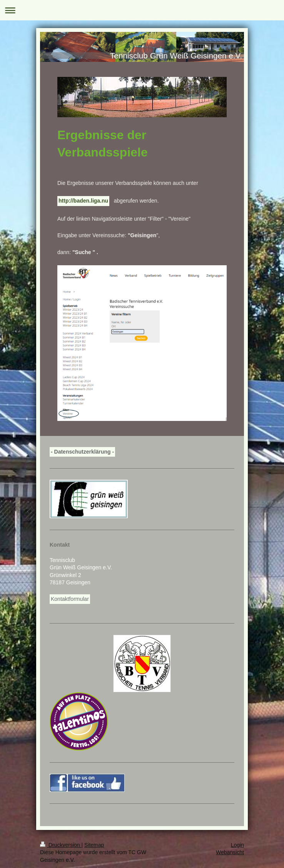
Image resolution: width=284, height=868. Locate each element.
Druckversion (61, 845)
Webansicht (230, 852)
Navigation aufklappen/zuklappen (142, 10)
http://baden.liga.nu (83, 201)
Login (237, 845)
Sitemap (94, 845)
